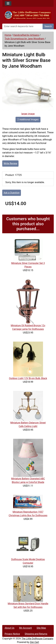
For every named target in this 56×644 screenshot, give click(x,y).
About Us (9, 628)
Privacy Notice (12, 634)
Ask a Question (12, 193)
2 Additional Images (28, 120)
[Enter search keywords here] (22, 26)
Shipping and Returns (36, 634)
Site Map (41, 628)
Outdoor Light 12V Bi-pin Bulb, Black (28, 378)
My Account (25, 628)
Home (8, 35)
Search (48, 26)
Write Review (10, 163)
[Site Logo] (28, 15)
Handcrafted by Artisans (26, 35)
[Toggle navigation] (8, 3)
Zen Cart (34, 642)
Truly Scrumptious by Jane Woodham (24, 39)
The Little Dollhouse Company (37, 639)
